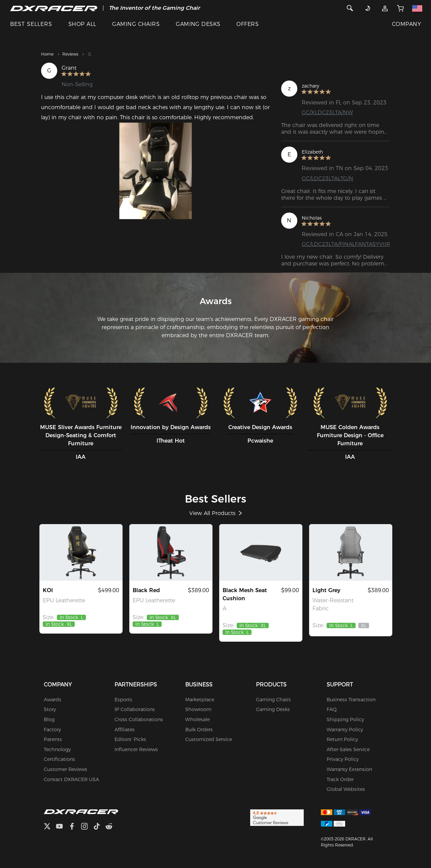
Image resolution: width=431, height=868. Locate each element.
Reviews (70, 54)
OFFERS (247, 24)
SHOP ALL (82, 24)
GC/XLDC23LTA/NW (327, 112)
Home (47, 54)
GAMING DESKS (198, 24)
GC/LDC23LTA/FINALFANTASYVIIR (346, 244)
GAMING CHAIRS (136, 24)
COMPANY (406, 24)
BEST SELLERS (31, 24)
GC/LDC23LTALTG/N (327, 178)
